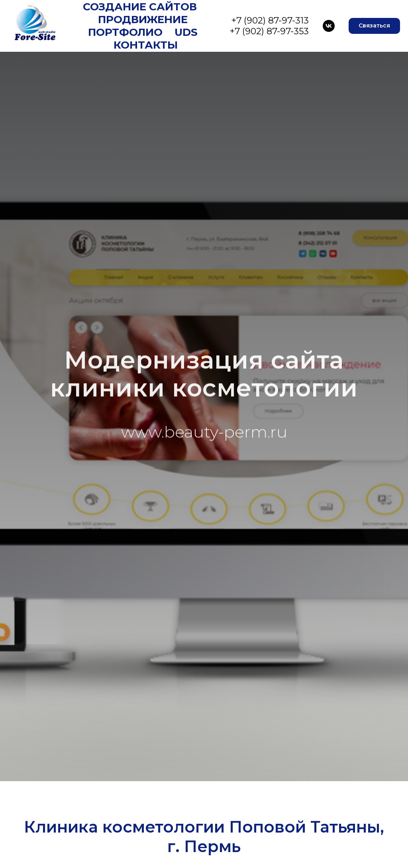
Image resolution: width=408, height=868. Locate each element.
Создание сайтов (140, 7)
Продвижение (143, 20)
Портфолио (125, 32)
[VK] (329, 26)
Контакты (146, 45)
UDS (186, 32)
